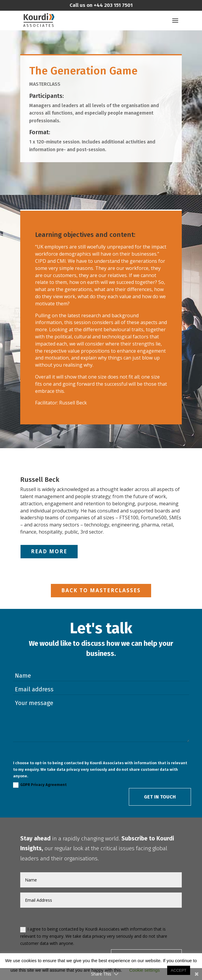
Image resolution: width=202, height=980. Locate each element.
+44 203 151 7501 (113, 5)
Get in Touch (160, 797)
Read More (49, 551)
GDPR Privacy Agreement (40, 785)
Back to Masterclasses (101, 590)
